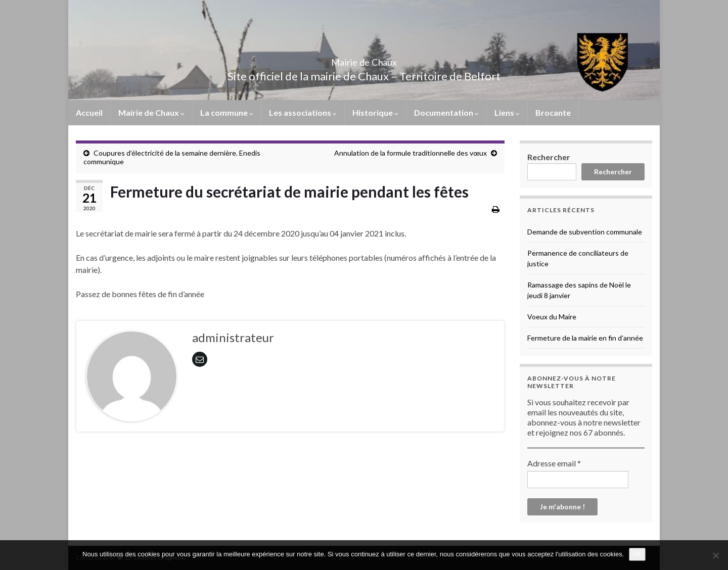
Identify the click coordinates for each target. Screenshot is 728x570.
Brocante (553, 112)
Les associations (303, 112)
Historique (375, 112)
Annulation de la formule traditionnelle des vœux (411, 153)
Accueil (89, 112)
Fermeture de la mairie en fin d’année (585, 338)
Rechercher (549, 157)
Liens (507, 112)
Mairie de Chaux (364, 59)
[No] (715, 555)
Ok (637, 554)
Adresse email (554, 463)
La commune (227, 112)
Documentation (446, 112)
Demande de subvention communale (585, 232)
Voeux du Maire (552, 317)
